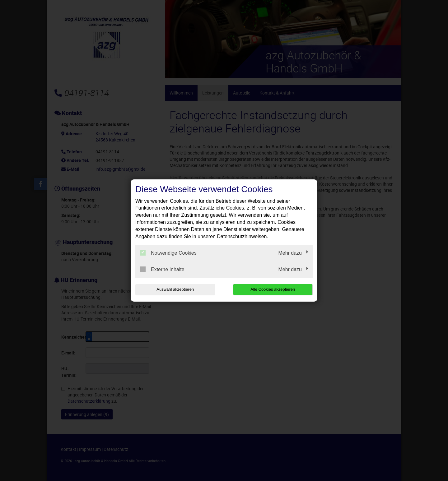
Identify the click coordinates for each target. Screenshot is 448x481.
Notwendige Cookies (168, 253)
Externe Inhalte (162, 269)
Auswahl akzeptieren (175, 289)
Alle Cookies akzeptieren (273, 289)
